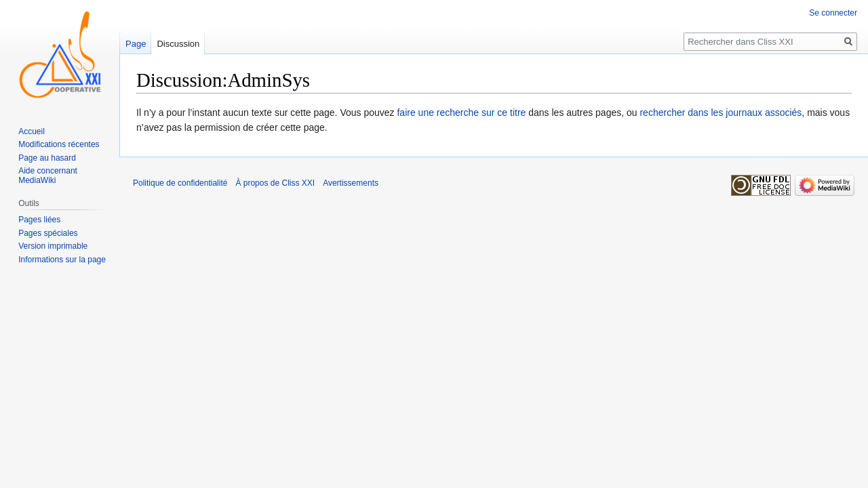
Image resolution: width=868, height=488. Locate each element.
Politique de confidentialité (180, 183)
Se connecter (833, 13)
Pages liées (39, 220)
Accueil (32, 131)
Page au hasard (47, 158)
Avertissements (351, 183)
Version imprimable (53, 246)
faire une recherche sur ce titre (461, 113)
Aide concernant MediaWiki (48, 176)
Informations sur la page (62, 260)
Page (136, 44)
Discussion (178, 44)
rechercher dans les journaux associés (721, 113)
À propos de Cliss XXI (275, 183)
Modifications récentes (59, 144)
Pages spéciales (48, 233)
